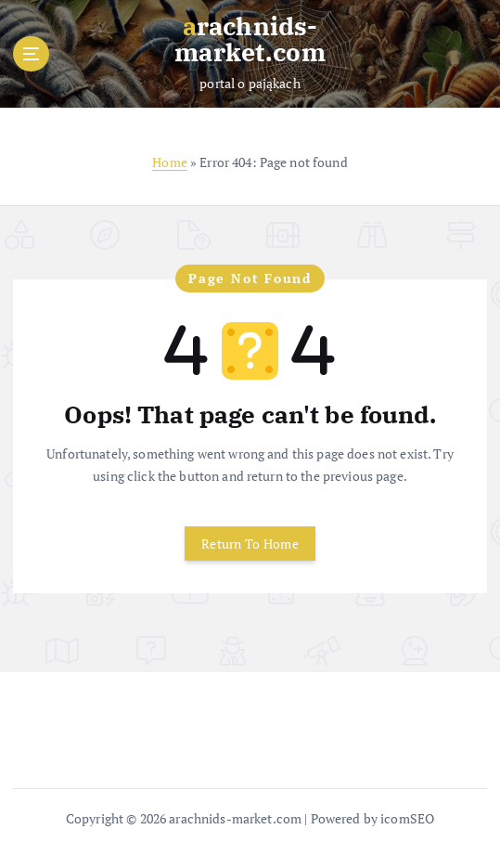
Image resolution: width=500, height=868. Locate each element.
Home (170, 162)
